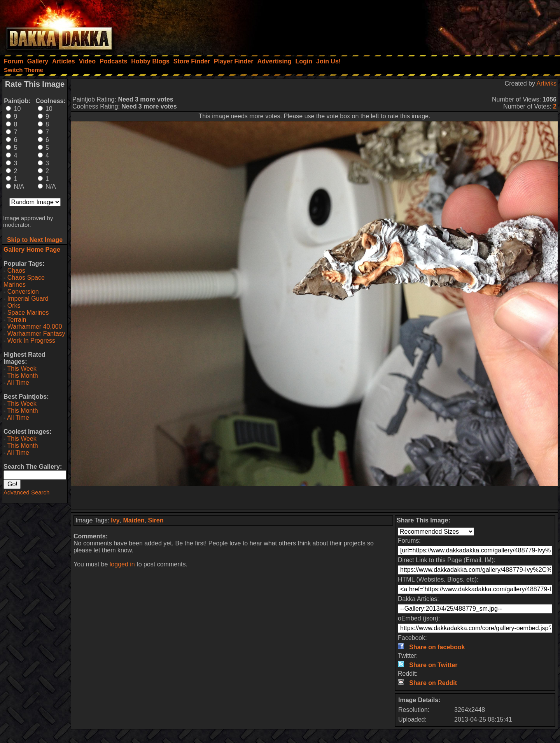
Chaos (16, 271)
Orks (14, 306)
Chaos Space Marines (24, 281)
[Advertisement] (455, 25)
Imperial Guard (28, 299)
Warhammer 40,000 (35, 327)
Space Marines (28, 313)
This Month (22, 376)
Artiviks (546, 83)
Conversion (23, 292)
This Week (22, 369)
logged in (122, 564)
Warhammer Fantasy (36, 334)
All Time (18, 383)
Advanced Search (26, 492)
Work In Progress (31, 341)
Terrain (17, 320)
